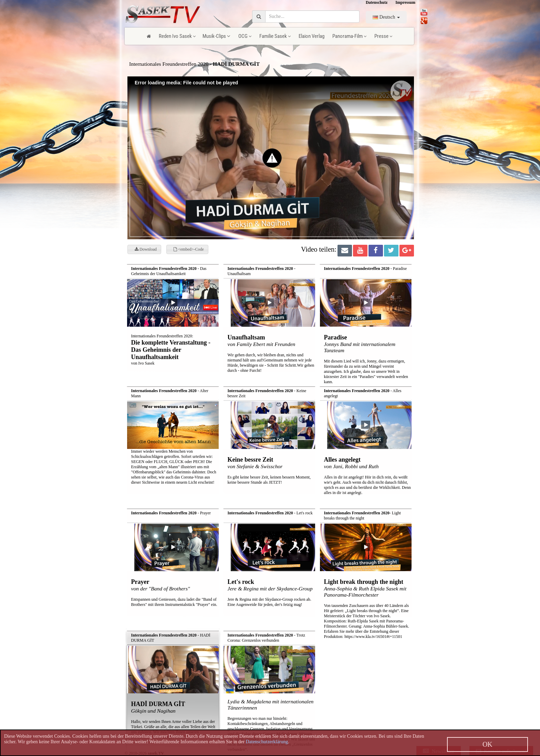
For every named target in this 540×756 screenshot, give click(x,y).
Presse (383, 36)
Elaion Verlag (311, 36)
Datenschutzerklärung (267, 742)
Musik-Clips (216, 36)
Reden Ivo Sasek (177, 36)
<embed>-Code (189, 249)
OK (487, 744)
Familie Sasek (275, 36)
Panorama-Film (349, 36)
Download (146, 249)
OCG (245, 36)
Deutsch (386, 17)
